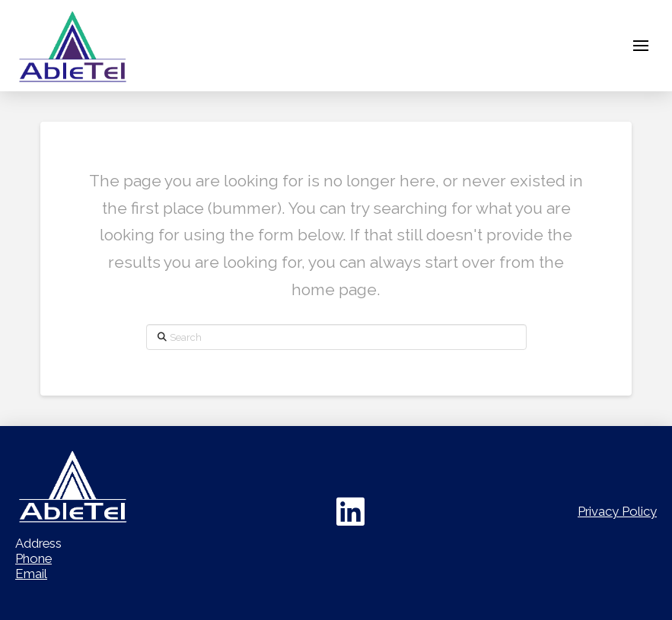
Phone (33, 558)
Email (31, 574)
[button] (641, 46)
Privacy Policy (617, 511)
